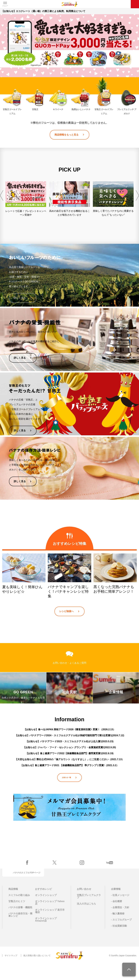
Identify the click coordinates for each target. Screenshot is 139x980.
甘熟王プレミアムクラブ (89, 912)
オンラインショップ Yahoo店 (50, 918)
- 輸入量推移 (118, 929)
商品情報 (13, 905)
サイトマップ (11, 971)
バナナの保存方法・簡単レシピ (20, 930)
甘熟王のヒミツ (17, 917)
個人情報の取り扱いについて (37, 971)
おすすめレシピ (43, 905)
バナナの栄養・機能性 (20, 923)
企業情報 (116, 905)
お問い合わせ (84, 905)
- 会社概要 (117, 917)
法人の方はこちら (86, 919)
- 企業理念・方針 (120, 923)
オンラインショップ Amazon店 (46, 935)
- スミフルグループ (121, 935)
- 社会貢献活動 (119, 941)
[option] (26, 199)
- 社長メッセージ (120, 911)
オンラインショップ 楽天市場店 (50, 927)
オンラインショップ (46, 911)
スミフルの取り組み (19, 911)
